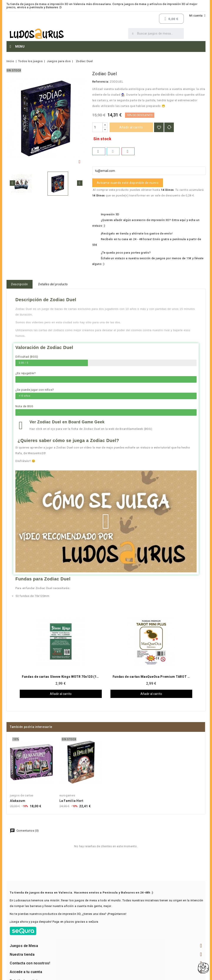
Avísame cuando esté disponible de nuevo (128, 183)
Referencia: (101, 82)
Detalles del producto (53, 284)
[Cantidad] (97, 127)
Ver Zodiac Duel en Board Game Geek (67, 422)
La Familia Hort (71, 801)
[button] (106, 522)
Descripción (20, 284)
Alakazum (18, 801)
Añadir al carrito (131, 127)
